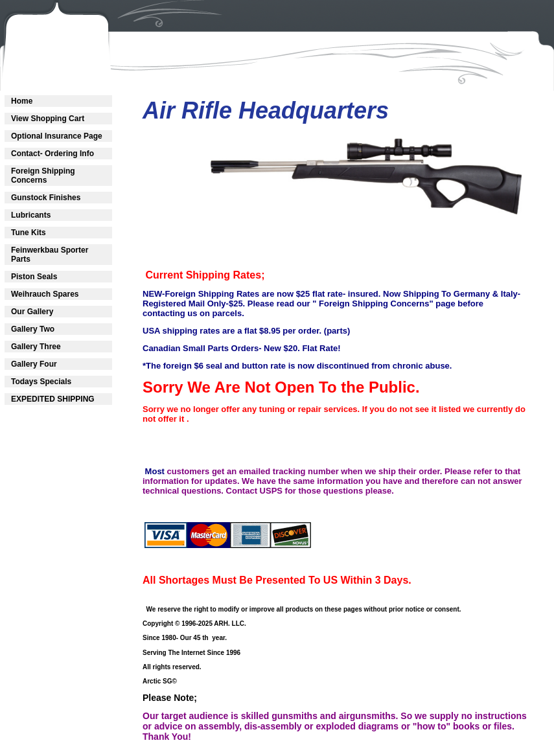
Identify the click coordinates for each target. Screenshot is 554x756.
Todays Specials (41, 382)
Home (22, 101)
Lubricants (31, 215)
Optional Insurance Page (57, 136)
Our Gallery (32, 312)
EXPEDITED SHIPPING (53, 399)
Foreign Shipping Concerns (43, 176)
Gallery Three (36, 347)
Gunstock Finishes (46, 198)
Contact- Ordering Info (52, 154)
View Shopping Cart (48, 119)
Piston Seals (34, 277)
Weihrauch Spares (45, 294)
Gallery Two (33, 329)
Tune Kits (29, 233)
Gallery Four (34, 364)
